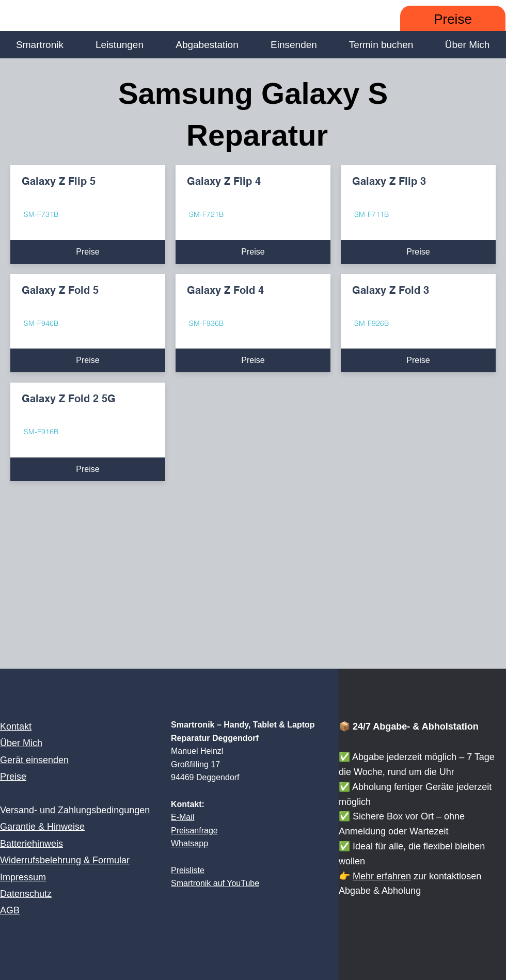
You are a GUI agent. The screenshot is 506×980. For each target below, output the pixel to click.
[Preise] (453, 19)
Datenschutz (26, 894)
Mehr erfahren (382, 876)
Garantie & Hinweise (42, 827)
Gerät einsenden (34, 760)
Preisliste (188, 870)
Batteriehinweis (31, 844)
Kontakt (16, 726)
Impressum (23, 877)
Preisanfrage (194, 831)
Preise (13, 777)
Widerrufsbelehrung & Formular (65, 860)
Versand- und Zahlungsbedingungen (75, 810)
